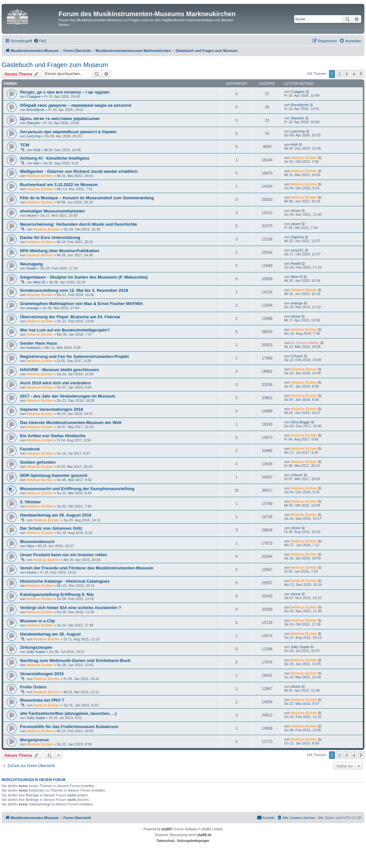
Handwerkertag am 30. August (50, 634)
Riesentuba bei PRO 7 (42, 700)
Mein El (39, 282)
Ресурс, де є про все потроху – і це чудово (65, 92)
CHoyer (297, 356)
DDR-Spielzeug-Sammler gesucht (54, 475)
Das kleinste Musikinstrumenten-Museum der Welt (71, 423)
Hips (30, 546)
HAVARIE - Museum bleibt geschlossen (59, 370)
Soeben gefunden (38, 462)
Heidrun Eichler (304, 158)
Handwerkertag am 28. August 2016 (56, 515)
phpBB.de (204, 835)
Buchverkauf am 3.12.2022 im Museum (59, 185)
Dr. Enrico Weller (305, 343)
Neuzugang (31, 264)
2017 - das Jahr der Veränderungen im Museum (67, 396)
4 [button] (354, 74)
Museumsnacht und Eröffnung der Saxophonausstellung (77, 489)
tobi (36, 163)
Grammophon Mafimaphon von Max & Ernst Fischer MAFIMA (82, 304)
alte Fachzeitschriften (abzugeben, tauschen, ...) (68, 713)
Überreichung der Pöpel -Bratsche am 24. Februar (70, 317)
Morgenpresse (34, 740)
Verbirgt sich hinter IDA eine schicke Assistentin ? (71, 608)
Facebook (30, 449)
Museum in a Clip (37, 621)
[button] (361, 74)
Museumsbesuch (37, 542)
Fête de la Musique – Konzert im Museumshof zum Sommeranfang (87, 198)
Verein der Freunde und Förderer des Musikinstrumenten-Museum (87, 568)
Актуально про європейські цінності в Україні (68, 132)
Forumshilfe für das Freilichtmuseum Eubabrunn (69, 727)
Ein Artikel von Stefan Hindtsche (53, 436)
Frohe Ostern (33, 687)
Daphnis (297, 237)
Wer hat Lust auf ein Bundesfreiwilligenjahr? (65, 330)
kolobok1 (34, 348)
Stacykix (33, 123)
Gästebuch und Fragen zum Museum (55, 65)
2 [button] (339, 74)
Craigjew (34, 96)
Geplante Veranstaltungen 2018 (52, 409)
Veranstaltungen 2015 (42, 674)
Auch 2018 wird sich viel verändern (55, 383)
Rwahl (32, 268)
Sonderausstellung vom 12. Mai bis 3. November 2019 (74, 290)
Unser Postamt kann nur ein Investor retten (63, 555)
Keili (37, 150)
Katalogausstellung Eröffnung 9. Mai (57, 594)
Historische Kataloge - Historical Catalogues (65, 581)
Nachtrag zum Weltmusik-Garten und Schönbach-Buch (75, 661)
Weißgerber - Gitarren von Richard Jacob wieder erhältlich (79, 171)
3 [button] (347, 74)
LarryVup (34, 136)
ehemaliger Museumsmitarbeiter (53, 211)
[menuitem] (40, 41)
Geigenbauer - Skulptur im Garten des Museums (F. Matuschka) (84, 277)
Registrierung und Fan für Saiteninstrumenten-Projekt (74, 356)
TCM (25, 145)
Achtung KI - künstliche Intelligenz (55, 158)
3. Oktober (30, 502)
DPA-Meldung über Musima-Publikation (60, 251)
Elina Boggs (300, 422)
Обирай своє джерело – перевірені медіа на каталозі (76, 105)
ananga (33, 308)
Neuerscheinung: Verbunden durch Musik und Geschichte (78, 224)
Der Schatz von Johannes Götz (51, 528)
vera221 (297, 250)
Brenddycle (36, 110)
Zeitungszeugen (36, 647)
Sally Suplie (36, 652)
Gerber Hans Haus (39, 343)
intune (32, 215)
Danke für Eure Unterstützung (50, 237)
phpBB (166, 829)
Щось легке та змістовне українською (60, 118)
